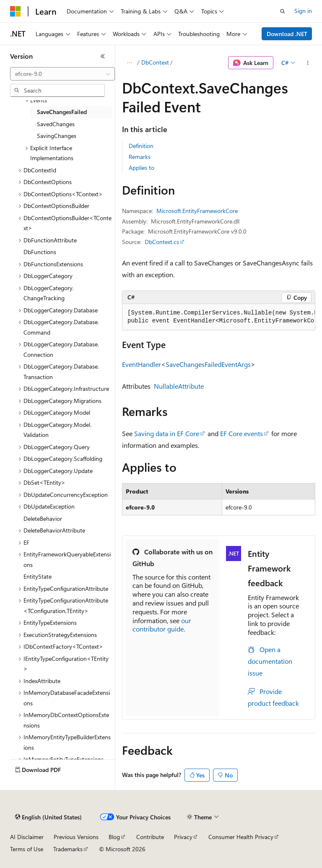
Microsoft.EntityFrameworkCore (197, 211)
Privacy (183, 837)
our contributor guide (162, 625)
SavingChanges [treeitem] (57, 136)
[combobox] (62, 74)
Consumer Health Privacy (241, 837)
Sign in (303, 11)
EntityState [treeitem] (38, 576)
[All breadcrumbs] (129, 63)
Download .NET (287, 34)
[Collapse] (103, 56)
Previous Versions (76, 837)
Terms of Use (27, 849)
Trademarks (68, 849)
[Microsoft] (16, 11)
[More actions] (308, 63)
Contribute (150, 837)
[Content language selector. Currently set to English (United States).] (48, 817)
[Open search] (283, 11)
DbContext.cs (162, 242)
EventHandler (142, 364)
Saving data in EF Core (167, 433)
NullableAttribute (179, 386)
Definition (141, 146)
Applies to (142, 168)
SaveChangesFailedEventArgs (208, 364)
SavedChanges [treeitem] (56, 124)
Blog (114, 837)
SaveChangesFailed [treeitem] (62, 112)
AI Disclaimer (27, 837)
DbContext (155, 62)
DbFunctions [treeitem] (40, 252)
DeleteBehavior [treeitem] (43, 518)
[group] (219, 317)
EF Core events (241, 433)
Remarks (140, 157)
